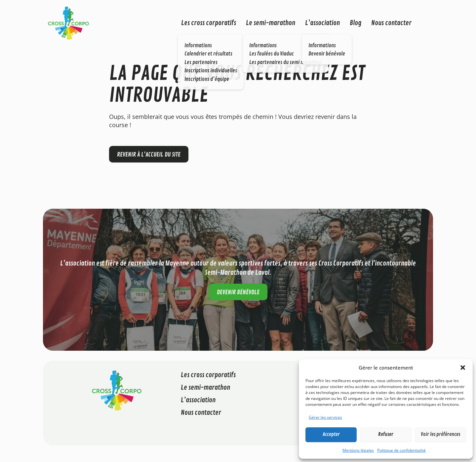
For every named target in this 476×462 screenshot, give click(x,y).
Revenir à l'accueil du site (149, 155)
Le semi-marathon (271, 23)
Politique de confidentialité (401, 450)
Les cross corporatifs (209, 23)
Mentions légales (358, 450)
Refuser (386, 434)
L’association (322, 23)
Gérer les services (325, 417)
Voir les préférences (440, 434)
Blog (356, 23)
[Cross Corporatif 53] (68, 22)
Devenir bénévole (238, 292)
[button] (463, 368)
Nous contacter (391, 23)
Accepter (331, 434)
